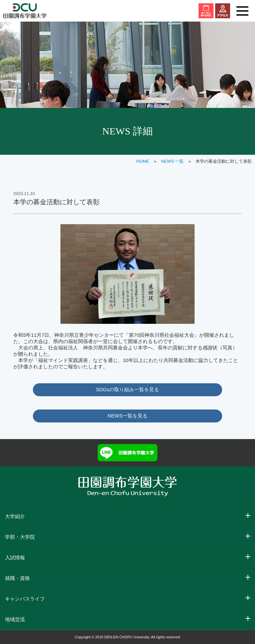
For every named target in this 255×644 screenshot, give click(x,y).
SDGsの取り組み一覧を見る (127, 389)
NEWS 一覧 (172, 161)
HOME (143, 161)
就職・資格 (17, 578)
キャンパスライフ (25, 599)
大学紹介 (15, 516)
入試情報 (15, 557)
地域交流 (15, 619)
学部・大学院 (20, 537)
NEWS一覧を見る (127, 416)
